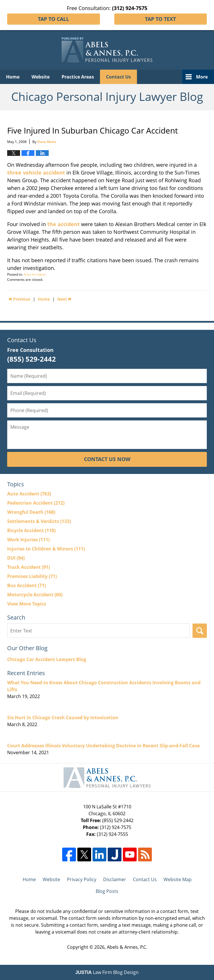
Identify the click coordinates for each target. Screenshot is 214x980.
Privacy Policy (82, 879)
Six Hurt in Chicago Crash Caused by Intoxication (63, 718)
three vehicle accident (36, 173)
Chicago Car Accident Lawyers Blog (47, 659)
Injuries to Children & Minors (46, 549)
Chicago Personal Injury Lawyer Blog (107, 50)
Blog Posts (107, 891)
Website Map (178, 879)
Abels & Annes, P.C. (127, 947)
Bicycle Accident (31, 530)
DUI (16, 558)
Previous (19, 299)
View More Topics (27, 604)
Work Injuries (28, 540)
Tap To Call (53, 19)
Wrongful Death (31, 512)
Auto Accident (35, 274)
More (202, 77)
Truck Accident (29, 567)
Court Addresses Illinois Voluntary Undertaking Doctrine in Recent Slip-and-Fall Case (103, 746)
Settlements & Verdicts (39, 521)
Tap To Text (160, 19)
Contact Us (118, 77)
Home (13, 77)
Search (200, 631)
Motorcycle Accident (35, 595)
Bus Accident (26, 585)
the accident (63, 224)
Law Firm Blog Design (107, 972)
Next (64, 299)
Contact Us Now (107, 459)
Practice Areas (78, 77)
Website (41, 77)
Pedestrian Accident (36, 503)
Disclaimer (115, 879)
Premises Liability (32, 576)
